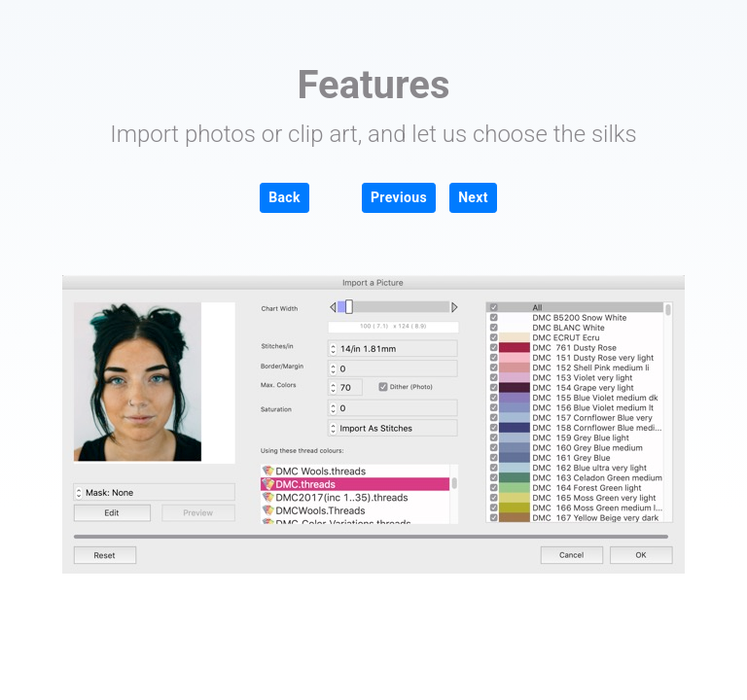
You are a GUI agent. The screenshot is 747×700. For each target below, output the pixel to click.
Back (285, 197)
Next (473, 197)
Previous (399, 197)
